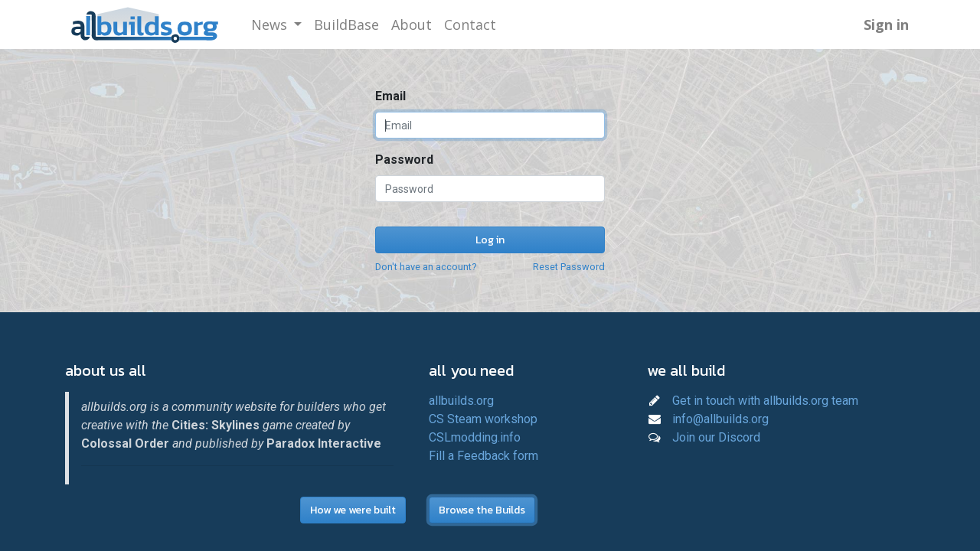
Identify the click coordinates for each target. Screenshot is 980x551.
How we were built (353, 510)
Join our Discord (716, 437)
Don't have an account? (426, 267)
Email (390, 96)
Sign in (886, 24)
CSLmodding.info (475, 437)
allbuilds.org (461, 401)
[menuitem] (346, 25)
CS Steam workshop (483, 419)
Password (404, 160)
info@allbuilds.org (720, 419)
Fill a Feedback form (483, 456)
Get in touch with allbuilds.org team (765, 401)
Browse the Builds (482, 510)
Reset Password (569, 267)
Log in (490, 240)
